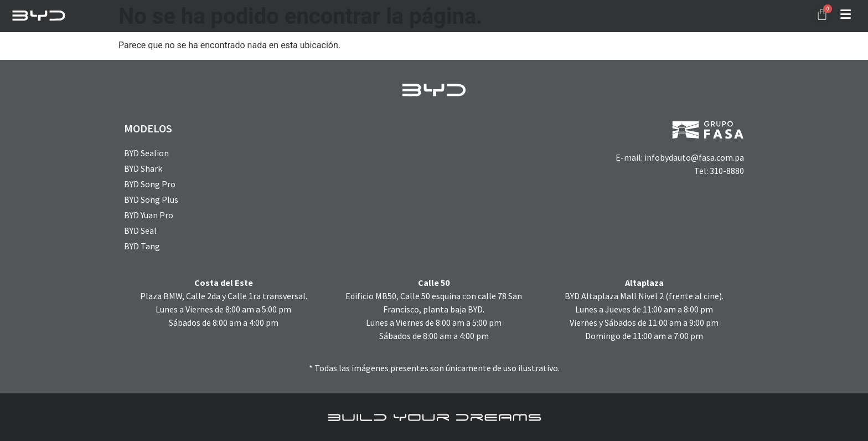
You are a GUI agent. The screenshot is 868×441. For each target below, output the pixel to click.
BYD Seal (140, 230)
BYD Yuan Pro (149, 215)
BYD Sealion (146, 153)
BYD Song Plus (151, 199)
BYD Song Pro (150, 184)
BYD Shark (143, 168)
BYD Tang (142, 246)
